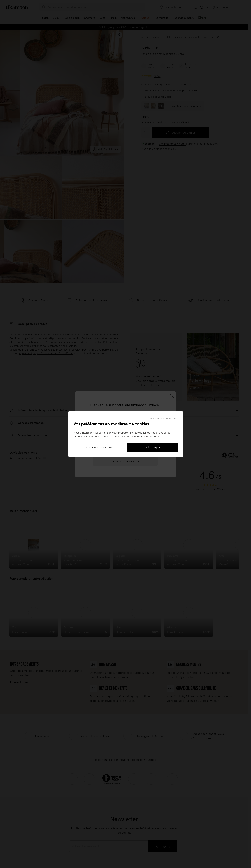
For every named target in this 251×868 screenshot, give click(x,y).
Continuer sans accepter (163, 418)
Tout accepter (153, 447)
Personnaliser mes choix (99, 447)
